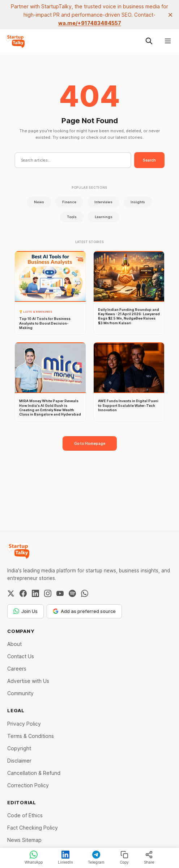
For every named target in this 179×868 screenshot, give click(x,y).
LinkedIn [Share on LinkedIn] (65, 857)
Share (149, 857)
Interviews (103, 202)
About (14, 644)
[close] (170, 15)
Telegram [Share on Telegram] (96, 857)
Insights (138, 202)
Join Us (25, 611)
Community (20, 693)
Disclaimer (19, 761)
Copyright (19, 748)
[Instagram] (48, 593)
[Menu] (168, 41)
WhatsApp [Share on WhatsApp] (34, 857)
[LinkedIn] (35, 593)
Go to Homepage (90, 443)
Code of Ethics (25, 815)
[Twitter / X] (11, 593)
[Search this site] (149, 41)
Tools (72, 217)
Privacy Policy (24, 724)
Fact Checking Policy (33, 828)
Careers (17, 669)
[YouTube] (60, 593)
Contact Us (21, 656)
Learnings (104, 217)
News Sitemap (24, 840)
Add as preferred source (84, 611)
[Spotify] (72, 593)
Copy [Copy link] (124, 857)
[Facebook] (23, 593)
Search (149, 160)
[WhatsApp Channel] (85, 593)
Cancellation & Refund (34, 773)
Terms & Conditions (31, 736)
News (39, 202)
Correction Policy (28, 785)
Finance (69, 202)
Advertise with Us (28, 681)
